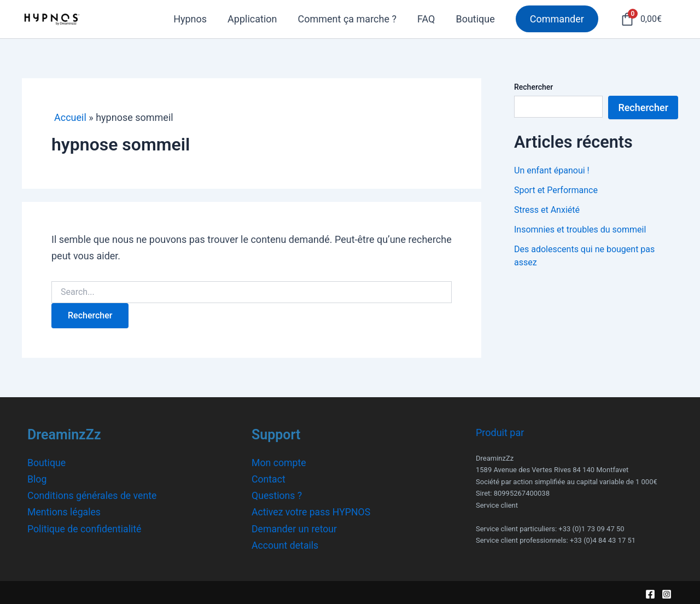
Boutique (47, 463)
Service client (497, 505)
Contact (269, 479)
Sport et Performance (556, 190)
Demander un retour (295, 528)
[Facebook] (650, 593)
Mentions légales (65, 511)
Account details (286, 544)
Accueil (70, 117)
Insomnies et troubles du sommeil (580, 230)
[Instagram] (667, 593)
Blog (37, 479)
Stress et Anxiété (547, 210)
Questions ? (277, 495)
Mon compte (279, 463)
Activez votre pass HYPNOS (312, 511)
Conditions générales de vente (93, 495)
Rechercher (533, 87)
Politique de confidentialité (85, 528)
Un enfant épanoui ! (552, 170)
